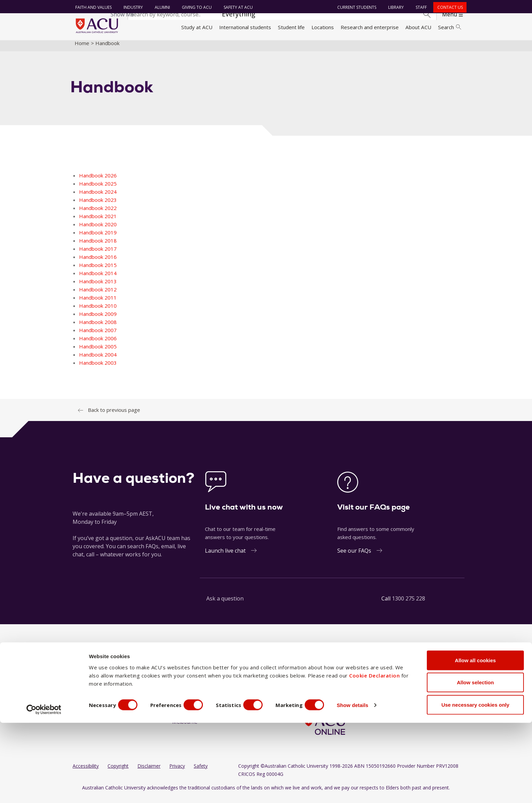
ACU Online (235, 714)
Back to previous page (114, 415)
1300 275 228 (408, 604)
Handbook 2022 (98, 213)
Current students (356, 7)
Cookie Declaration (374, 756)
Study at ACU (197, 27)
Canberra (183, 714)
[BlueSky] (362, 677)
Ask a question (225, 604)
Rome (229, 689)
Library (395, 7)
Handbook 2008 (98, 327)
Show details (364, 786)
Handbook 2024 (98, 197)
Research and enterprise (370, 27)
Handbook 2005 (98, 352)
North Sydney (238, 676)
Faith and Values (92, 7)
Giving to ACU (195, 7)
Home (82, 49)
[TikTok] (351, 677)
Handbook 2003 (98, 368)
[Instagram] (318, 677)
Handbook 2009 (98, 319)
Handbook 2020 (98, 230)
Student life (291, 27)
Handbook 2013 (98, 287)
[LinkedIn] (329, 677)
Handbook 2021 (98, 222)
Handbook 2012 (98, 295)
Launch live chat (225, 556)
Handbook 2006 (98, 344)
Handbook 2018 (98, 246)
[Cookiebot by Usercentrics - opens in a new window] (44, 790)
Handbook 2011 (98, 303)
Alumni (161, 7)
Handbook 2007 (98, 336)
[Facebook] (307, 677)
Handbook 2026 (98, 181)
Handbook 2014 (98, 279)
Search (450, 27)
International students (245, 27)
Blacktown (184, 689)
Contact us (449, 7)
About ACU (418, 27)
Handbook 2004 (98, 360)
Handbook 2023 (98, 205)
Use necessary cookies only (475, 785)
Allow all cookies (476, 740)
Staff (420, 7)
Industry (132, 7)
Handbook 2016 (98, 262)
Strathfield (235, 702)
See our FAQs (354, 556)
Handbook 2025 (98, 189)
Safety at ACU (237, 7)
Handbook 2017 (98, 254)
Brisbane (182, 702)
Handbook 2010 (98, 311)
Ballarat (181, 676)
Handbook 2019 (98, 238)
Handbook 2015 (98, 270)
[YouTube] (340, 677)
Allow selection (475, 763)
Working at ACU (91, 689)
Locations (323, 27)
